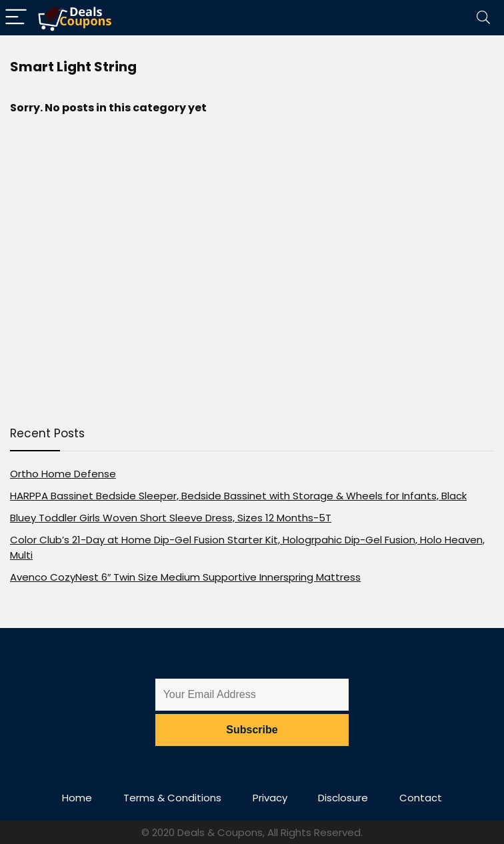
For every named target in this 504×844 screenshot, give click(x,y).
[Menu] (16, 18)
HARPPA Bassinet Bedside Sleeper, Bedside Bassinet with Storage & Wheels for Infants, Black (238, 496)
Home (77, 798)
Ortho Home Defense (63, 474)
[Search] (483, 18)
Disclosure (343, 798)
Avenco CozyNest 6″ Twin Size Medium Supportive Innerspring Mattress (185, 577)
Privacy (270, 798)
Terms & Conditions (172, 798)
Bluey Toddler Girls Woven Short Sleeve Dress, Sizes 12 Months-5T (171, 518)
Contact (421, 798)
